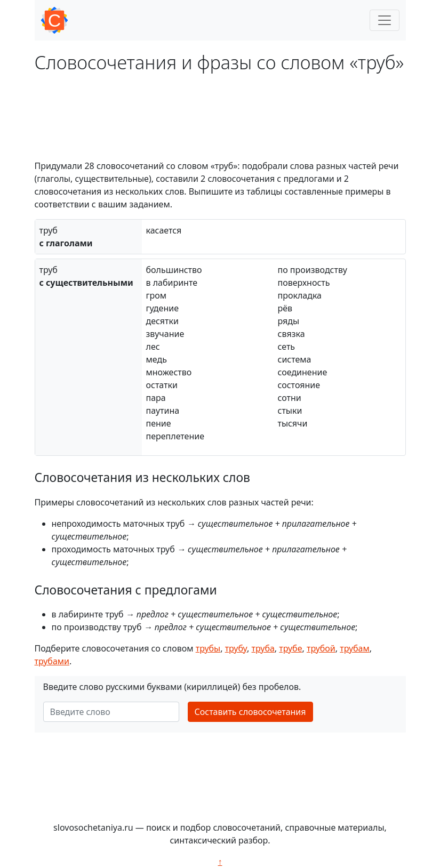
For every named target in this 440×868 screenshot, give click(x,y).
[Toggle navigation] (385, 20)
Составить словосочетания (250, 712)
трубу (236, 648)
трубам (355, 648)
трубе (290, 648)
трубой (321, 648)
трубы (208, 648)
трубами (52, 661)
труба (263, 648)
